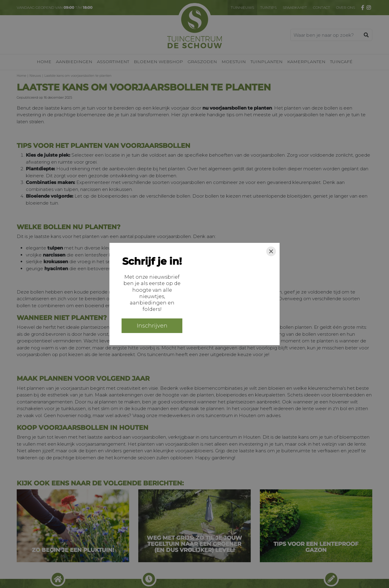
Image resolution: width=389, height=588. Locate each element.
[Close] (271, 251)
